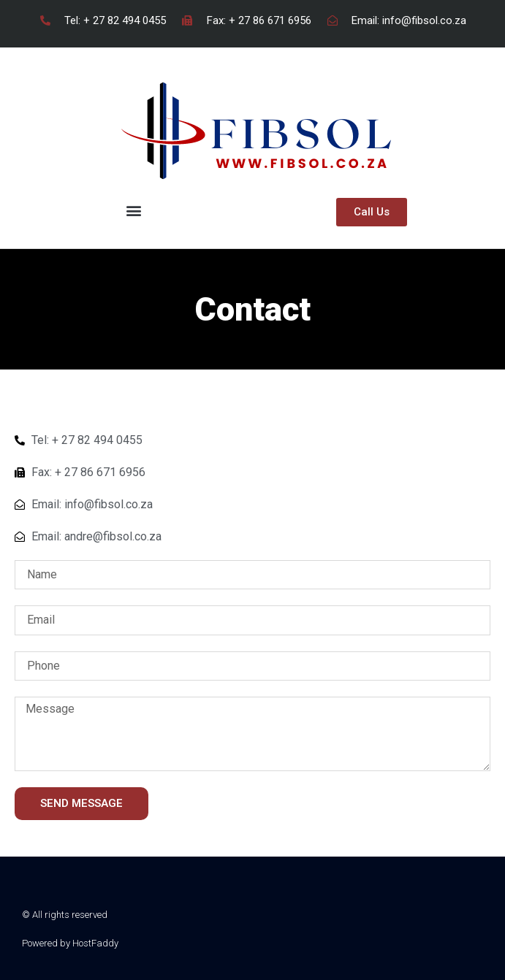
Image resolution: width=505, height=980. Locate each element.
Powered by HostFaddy (70, 943)
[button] (133, 210)
